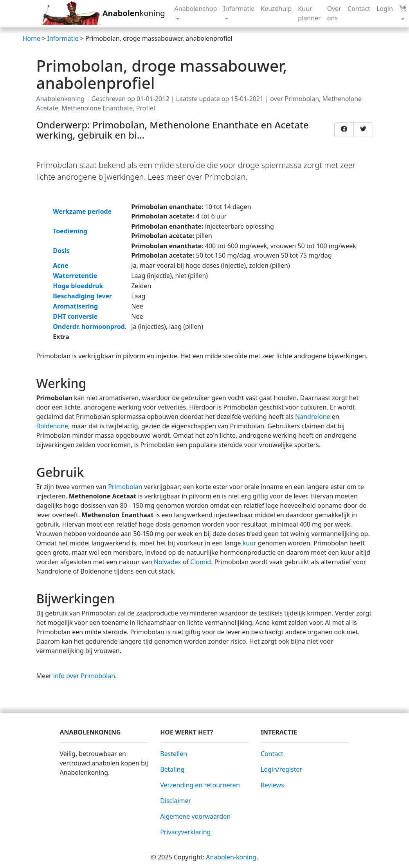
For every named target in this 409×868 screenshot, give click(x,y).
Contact (359, 9)
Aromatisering (75, 306)
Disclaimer (176, 801)
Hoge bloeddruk (78, 286)
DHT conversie (75, 316)
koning (103, 14)
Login (385, 9)
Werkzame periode (82, 211)
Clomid (201, 562)
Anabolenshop (196, 9)
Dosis (61, 251)
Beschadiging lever (82, 296)
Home (32, 38)
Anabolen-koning (231, 857)
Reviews (272, 785)
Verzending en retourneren (200, 785)
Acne (60, 265)
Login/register (281, 769)
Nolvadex (168, 562)
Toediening (70, 231)
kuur (249, 543)
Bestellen (174, 754)
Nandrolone (313, 417)
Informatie (239, 9)
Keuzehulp (276, 9)
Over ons (334, 13)
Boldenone (52, 426)
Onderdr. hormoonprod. (90, 327)
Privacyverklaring (185, 832)
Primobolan (125, 487)
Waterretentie (75, 276)
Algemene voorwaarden (195, 816)
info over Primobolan (84, 676)
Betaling (172, 769)
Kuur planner (309, 13)
